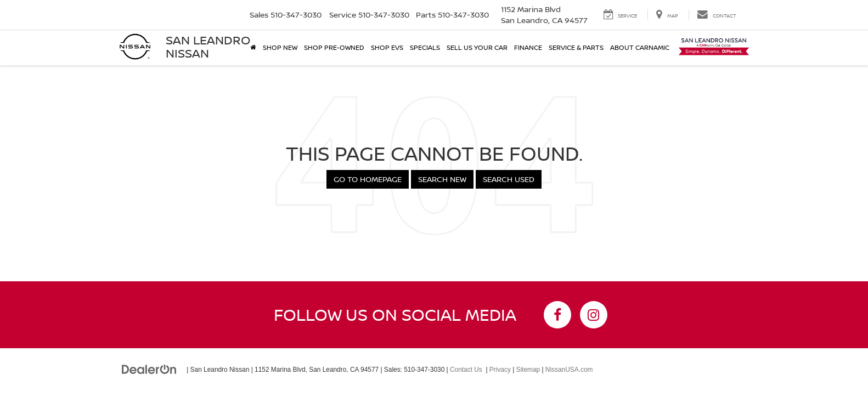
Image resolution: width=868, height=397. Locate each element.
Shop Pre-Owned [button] (334, 47)
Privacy (500, 370)
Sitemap (528, 370)
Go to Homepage (368, 179)
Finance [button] (528, 47)
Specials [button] (425, 47)
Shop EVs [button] (387, 47)
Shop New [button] (280, 47)
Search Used (509, 179)
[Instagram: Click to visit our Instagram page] (594, 315)
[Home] (253, 48)
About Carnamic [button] (640, 47)
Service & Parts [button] (576, 47)
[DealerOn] (149, 369)
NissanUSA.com (569, 370)
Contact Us (466, 370)
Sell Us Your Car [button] (477, 47)
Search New (442, 179)
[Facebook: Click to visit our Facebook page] (557, 315)
